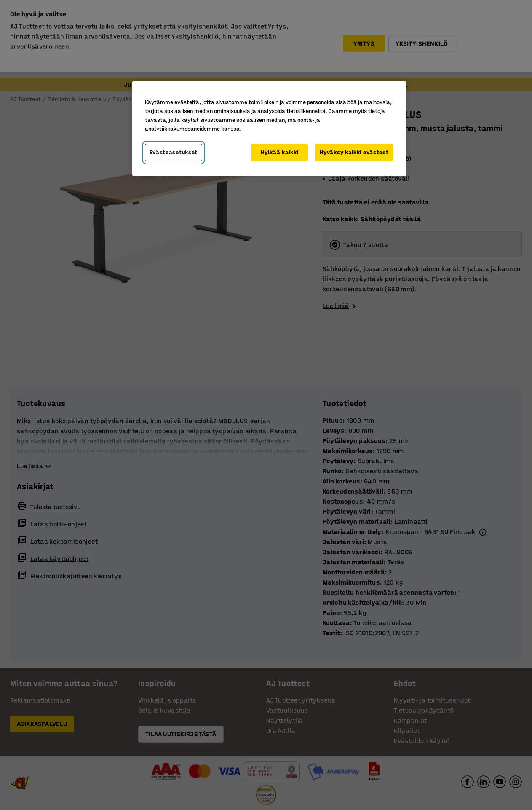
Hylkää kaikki (279, 152)
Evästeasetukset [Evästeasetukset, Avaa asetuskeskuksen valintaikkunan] (174, 152)
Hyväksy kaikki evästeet (354, 152)
